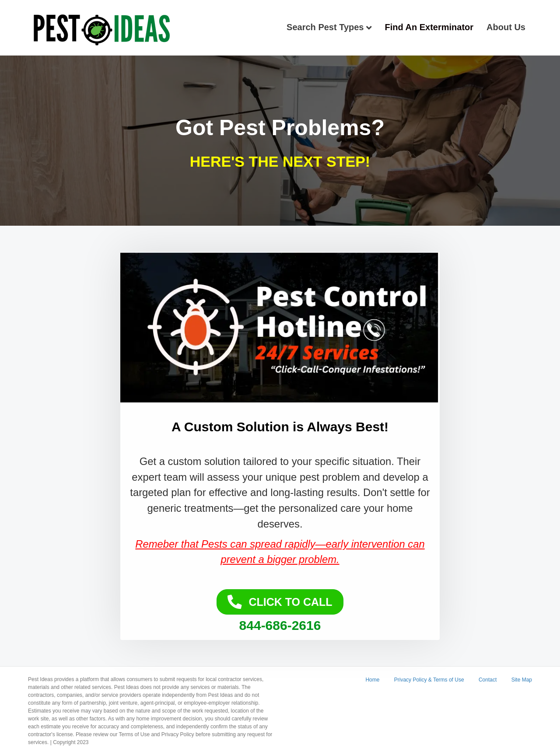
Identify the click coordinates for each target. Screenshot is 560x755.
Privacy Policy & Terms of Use (429, 680)
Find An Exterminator (429, 27)
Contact (488, 680)
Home (372, 680)
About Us (506, 27)
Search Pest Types (325, 27)
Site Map (522, 680)
